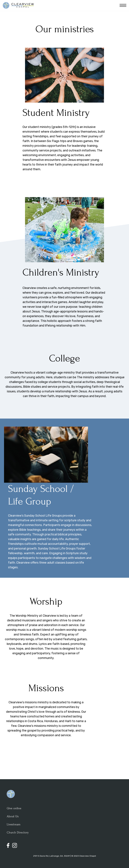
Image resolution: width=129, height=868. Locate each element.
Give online (14, 808)
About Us (13, 816)
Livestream (14, 824)
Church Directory (18, 832)
